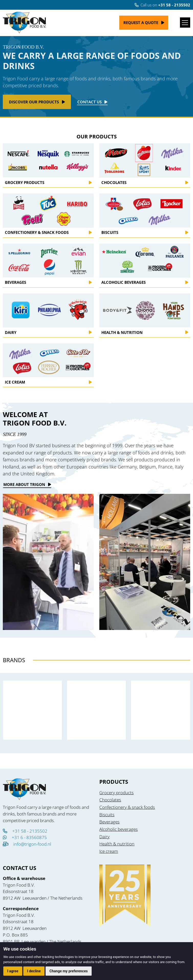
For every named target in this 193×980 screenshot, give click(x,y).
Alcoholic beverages (119, 829)
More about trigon (24, 484)
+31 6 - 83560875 (25, 837)
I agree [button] (13, 971)
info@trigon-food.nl (32, 844)
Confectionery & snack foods (127, 807)
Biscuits (107, 815)
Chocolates (110, 800)
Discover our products (34, 102)
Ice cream (109, 851)
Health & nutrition (117, 844)
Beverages (109, 822)
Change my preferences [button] (68, 971)
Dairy (104, 837)
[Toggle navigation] (185, 23)
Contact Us (89, 102)
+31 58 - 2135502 (25, 831)
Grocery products (116, 793)
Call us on (162, 5)
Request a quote (141, 23)
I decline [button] (34, 971)
